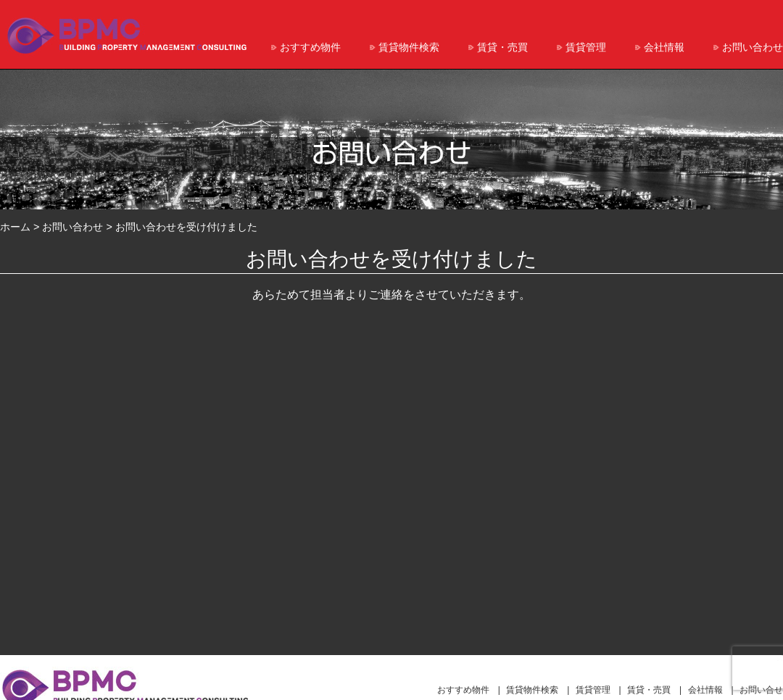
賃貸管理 (586, 47)
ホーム (15, 227)
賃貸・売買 (502, 47)
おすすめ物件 (310, 47)
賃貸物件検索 (409, 47)
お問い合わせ (753, 47)
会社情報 (664, 47)
